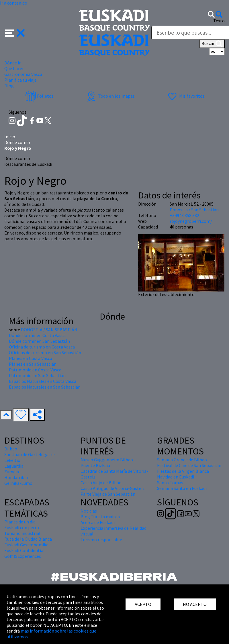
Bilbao (11, 449)
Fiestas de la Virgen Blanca (183, 471)
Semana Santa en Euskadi (182, 488)
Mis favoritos (186, 96)
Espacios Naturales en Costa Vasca (43, 381)
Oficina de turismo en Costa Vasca (42, 347)
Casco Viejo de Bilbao (101, 482)
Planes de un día (20, 522)
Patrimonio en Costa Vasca (35, 370)
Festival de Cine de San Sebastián (189, 465)
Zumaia (12, 472)
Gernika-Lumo (18, 483)
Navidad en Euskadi (176, 477)
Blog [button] (9, 86)
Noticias (89, 511)
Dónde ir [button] (12, 63)
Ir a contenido (14, 3)
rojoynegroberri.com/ (191, 221)
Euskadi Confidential (25, 550)
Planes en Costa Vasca (31, 358)
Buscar (212, 44)
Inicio (10, 137)
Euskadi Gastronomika (26, 545)
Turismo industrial (22, 533)
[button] (15, 32)
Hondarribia (16, 477)
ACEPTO (143, 604)
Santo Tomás (170, 482)
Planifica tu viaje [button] (20, 80)
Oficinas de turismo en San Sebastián (45, 352)
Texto (219, 21)
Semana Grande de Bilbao (182, 460)
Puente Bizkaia (95, 465)
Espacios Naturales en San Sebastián (45, 387)
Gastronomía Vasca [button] (23, 74)
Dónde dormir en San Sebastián (39, 341)
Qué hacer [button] (14, 68)
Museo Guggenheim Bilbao (107, 460)
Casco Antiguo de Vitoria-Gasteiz (113, 488)
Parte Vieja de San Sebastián (108, 494)
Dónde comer (17, 142)
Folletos (39, 96)
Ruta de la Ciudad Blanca (28, 539)
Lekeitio (12, 460)
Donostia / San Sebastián (194, 210)
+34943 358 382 (184, 215)
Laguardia (14, 466)
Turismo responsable (101, 539)
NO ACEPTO (195, 604)
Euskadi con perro (22, 527)
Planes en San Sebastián (33, 364)
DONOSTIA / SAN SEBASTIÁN (49, 330)
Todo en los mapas (110, 96)
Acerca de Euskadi (98, 522)
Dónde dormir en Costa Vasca (37, 335)
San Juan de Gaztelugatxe (30, 454)
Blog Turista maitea (100, 517)
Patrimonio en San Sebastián (37, 375)
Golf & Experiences (23, 556)
